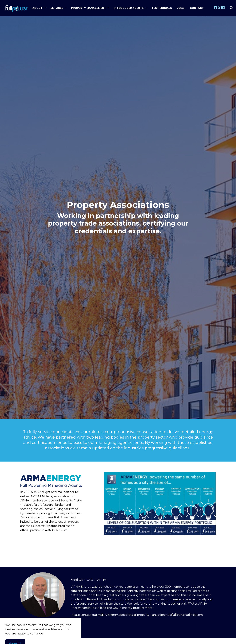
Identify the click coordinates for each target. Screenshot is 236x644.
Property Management (89, 8)
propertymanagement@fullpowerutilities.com (170, 615)
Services (57, 8)
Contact (197, 8)
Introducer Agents (129, 8)
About (37, 8)
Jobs (181, 8)
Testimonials (162, 8)
